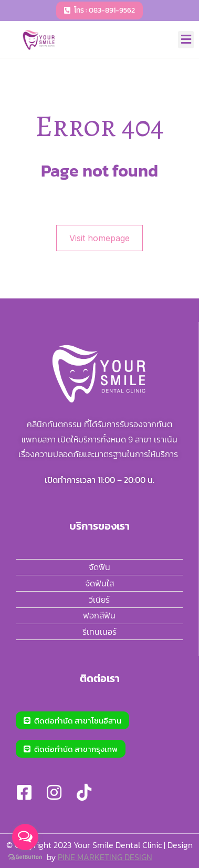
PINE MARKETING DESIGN (105, 857)
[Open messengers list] (25, 837)
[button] (186, 40)
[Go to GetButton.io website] (25, 857)
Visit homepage (99, 238)
